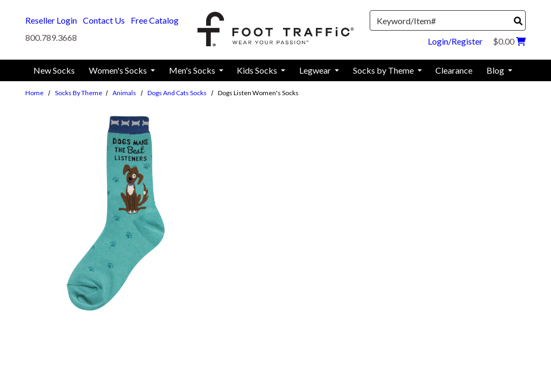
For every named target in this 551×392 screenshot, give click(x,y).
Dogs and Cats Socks (177, 93)
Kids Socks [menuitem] (258, 70)
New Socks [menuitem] (54, 70)
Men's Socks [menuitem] (193, 70)
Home (34, 93)
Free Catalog (155, 20)
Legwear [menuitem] (316, 70)
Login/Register (455, 41)
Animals (124, 93)
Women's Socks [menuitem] (119, 70)
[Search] (518, 21)
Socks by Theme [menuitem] (384, 70)
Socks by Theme (79, 93)
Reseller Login (51, 20)
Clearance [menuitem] (454, 70)
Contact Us (104, 20)
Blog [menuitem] (496, 70)
